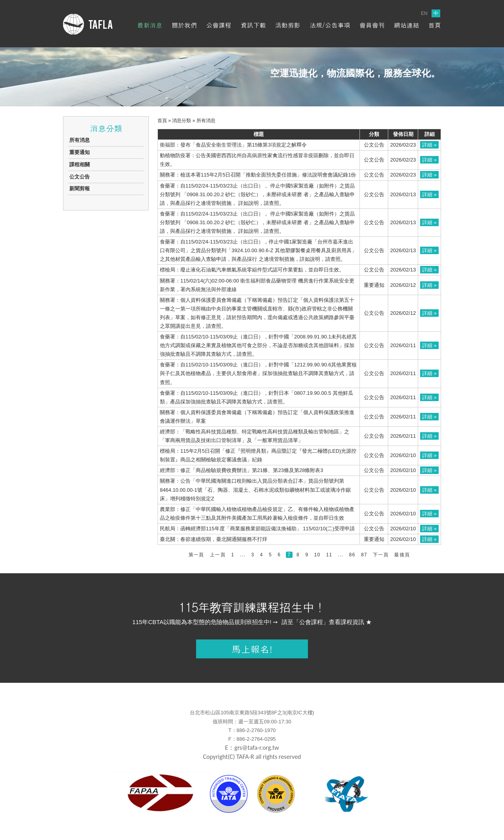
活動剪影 (288, 25)
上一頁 (218, 555)
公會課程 (219, 25)
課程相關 (80, 164)
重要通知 (80, 152)
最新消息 (150, 25)
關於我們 (184, 25)
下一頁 (381, 555)
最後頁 (402, 555)
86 (352, 555)
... (243, 555)
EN (424, 13)
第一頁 (196, 555)
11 (329, 555)
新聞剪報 (80, 189)
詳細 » (429, 145)
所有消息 (80, 140)
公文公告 (80, 177)
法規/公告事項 (330, 25)
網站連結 (406, 25)
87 (364, 555)
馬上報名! (252, 649)
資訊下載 (253, 25)
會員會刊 (372, 25)
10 (317, 555)
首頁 (435, 25)
